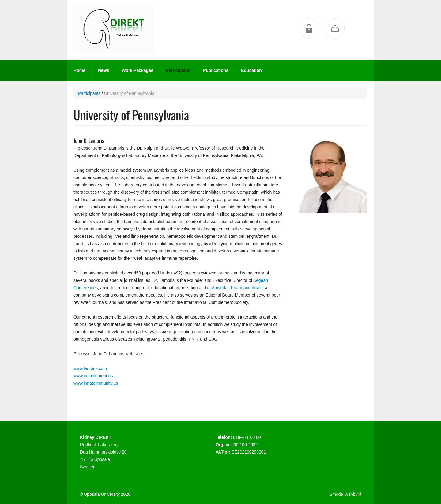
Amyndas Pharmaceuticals (237, 288)
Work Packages (137, 70)
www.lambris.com (90, 368)
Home (79, 70)
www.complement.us (93, 376)
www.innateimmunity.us (96, 383)
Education (251, 70)
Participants (178, 70)
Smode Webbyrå (345, 494)
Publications (216, 70)
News (104, 70)
